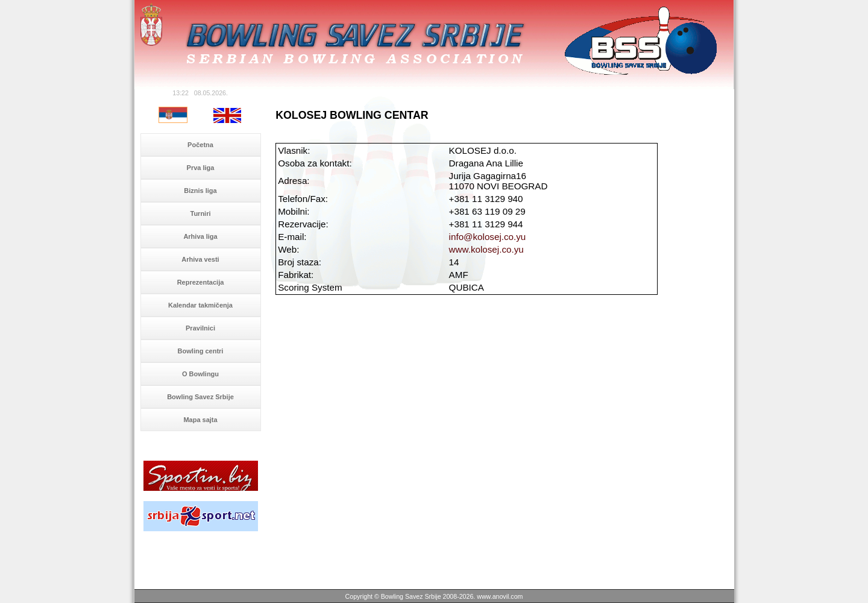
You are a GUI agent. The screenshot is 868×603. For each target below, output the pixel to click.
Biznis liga (200, 191)
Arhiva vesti (200, 259)
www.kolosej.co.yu (486, 249)
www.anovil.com (500, 596)
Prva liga (201, 168)
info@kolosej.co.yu (488, 237)
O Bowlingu (200, 374)
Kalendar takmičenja (200, 305)
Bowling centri (201, 351)
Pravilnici (200, 328)
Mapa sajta (200, 420)
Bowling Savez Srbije (200, 397)
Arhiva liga (200, 236)
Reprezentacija (201, 282)
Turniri (200, 213)
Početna (200, 145)
